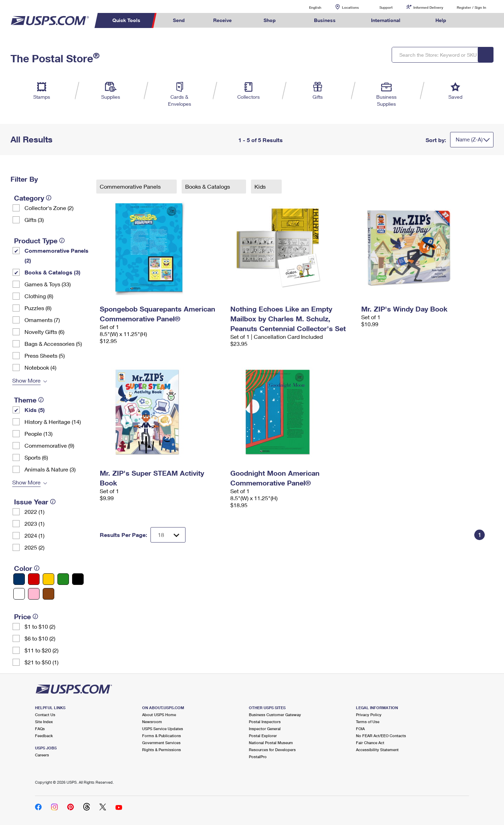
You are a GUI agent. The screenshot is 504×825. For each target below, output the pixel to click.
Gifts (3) (34, 220)
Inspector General (265, 729)
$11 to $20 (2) (41, 650)
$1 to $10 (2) (40, 626)
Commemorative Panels (131, 186)
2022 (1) (34, 512)
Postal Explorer (263, 736)
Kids (261, 186)
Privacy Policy (369, 715)
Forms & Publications (162, 736)
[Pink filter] (34, 594)
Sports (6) (36, 457)
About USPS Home (159, 715)
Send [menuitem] (179, 20)
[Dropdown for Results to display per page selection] (168, 535)
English (308, 7)
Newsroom (152, 722)
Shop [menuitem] (270, 20)
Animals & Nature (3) (50, 469)
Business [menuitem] (325, 20)
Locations (350, 7)
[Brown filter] (48, 594)
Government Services (161, 743)
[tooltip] (49, 198)
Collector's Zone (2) (49, 208)
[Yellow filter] (48, 579)
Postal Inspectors (265, 722)
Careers (42, 755)
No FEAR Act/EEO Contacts (381, 736)
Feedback (44, 736)
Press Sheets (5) (45, 355)
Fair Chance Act (370, 743)
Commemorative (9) (49, 445)
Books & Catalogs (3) (52, 272)
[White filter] (19, 594)
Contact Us (45, 715)
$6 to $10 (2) (40, 638)
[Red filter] (34, 579)
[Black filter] (78, 579)
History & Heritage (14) (53, 422)
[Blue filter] (19, 579)
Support (386, 7)
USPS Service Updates (163, 729)
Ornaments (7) (42, 320)
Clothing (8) (39, 296)
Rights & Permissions (162, 750)
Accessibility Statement (377, 750)
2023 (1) (34, 523)
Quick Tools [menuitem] (126, 20)
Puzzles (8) (38, 308)
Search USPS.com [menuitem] (474, 20)
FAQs (40, 729)
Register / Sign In (471, 7)
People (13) (38, 434)
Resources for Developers (272, 750)
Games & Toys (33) (48, 284)
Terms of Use (368, 722)
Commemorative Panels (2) (57, 255)
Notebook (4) (40, 367)
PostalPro (258, 757)
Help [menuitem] (441, 20)
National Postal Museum (271, 743)
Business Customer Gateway (275, 715)
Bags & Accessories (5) (53, 344)
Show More (26, 380)
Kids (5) (35, 410)
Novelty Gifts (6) (44, 332)
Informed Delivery (428, 7)
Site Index (44, 722)
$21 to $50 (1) (41, 662)
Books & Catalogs (208, 186)
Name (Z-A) (469, 139)
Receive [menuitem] (222, 20)
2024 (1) (34, 535)
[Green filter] (63, 579)
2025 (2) (34, 547)
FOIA (360, 729)
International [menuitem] (386, 20)
